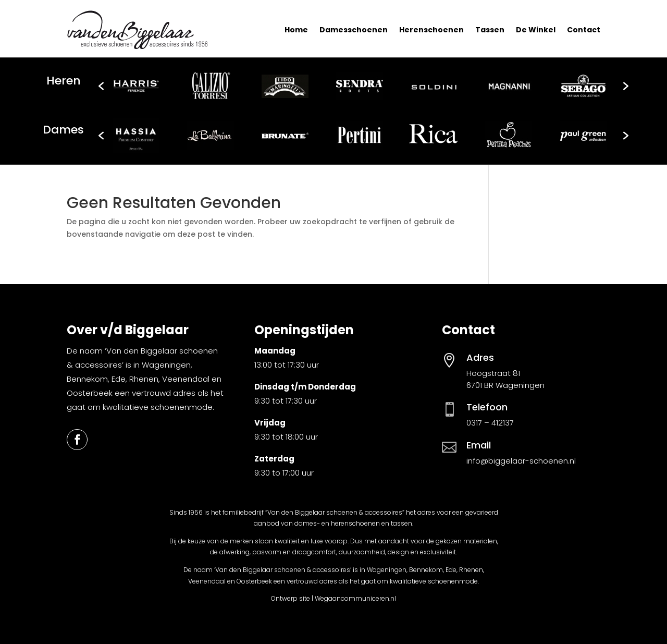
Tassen (490, 30)
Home (296, 30)
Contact (584, 30)
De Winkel (536, 30)
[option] (136, 86)
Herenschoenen (431, 30)
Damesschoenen (354, 30)
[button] (101, 86)
